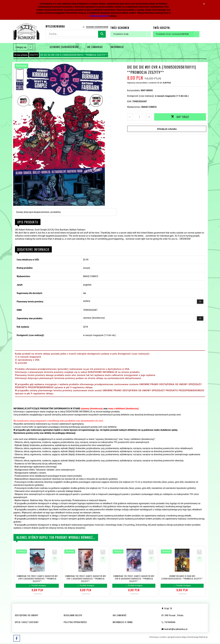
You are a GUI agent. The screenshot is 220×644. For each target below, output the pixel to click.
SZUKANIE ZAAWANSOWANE (64, 47)
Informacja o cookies (158, 637)
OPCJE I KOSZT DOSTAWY (27, 622)
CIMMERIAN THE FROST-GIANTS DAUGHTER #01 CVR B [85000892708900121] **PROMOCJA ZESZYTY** (134, 579)
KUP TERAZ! (180, 117)
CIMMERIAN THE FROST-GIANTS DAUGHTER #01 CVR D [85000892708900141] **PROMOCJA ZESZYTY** (37, 579)
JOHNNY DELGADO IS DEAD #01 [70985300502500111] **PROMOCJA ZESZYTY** (182, 577)
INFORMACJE (117, 47)
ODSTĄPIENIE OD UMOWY (27, 615)
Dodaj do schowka (167, 129)
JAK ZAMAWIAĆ (95, 47)
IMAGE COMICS (149, 107)
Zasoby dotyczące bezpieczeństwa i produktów (38, 212)
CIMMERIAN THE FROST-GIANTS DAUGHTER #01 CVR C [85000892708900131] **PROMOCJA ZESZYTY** (86, 579)
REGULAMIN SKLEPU (73, 615)
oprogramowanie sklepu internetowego (183, 637)
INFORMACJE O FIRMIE (123, 622)
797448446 (168, 622)
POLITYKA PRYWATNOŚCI (75, 622)
